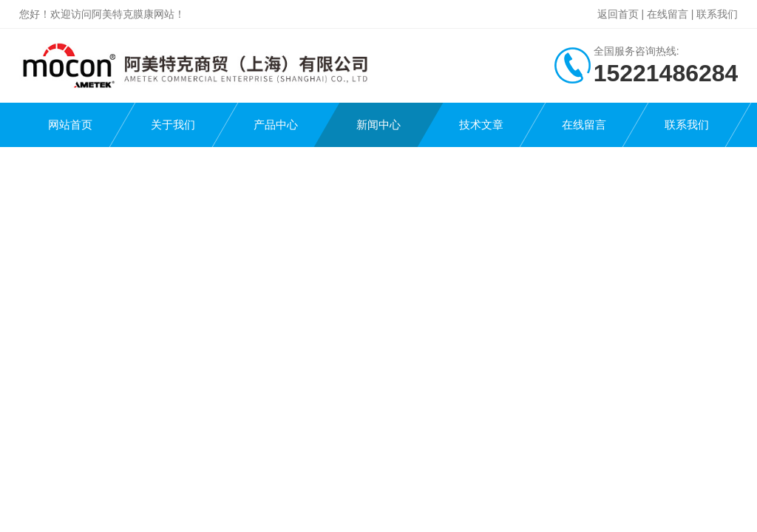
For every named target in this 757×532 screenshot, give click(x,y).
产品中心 (276, 125)
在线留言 (668, 14)
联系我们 (717, 14)
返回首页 (618, 14)
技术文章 (481, 125)
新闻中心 (378, 125)
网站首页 (70, 125)
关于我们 (173, 125)
